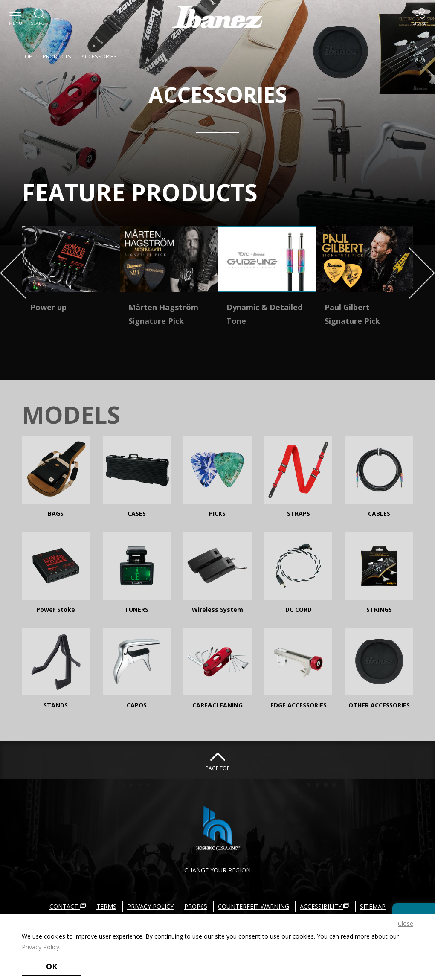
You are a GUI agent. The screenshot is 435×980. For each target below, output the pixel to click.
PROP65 (196, 906)
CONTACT (68, 906)
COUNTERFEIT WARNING (254, 906)
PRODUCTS (57, 56)
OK (52, 966)
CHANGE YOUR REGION (217, 870)
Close (406, 923)
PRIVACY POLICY (150, 906)
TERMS (106, 906)
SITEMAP (373, 906)
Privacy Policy (41, 947)
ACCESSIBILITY (325, 906)
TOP (27, 56)
